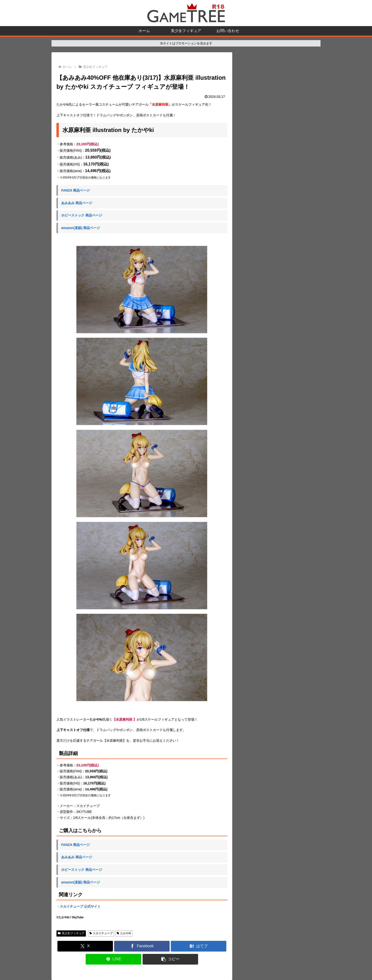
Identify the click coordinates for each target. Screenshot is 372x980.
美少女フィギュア (71, 933)
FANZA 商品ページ (75, 190)
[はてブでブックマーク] (199, 946)
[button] (170, 959)
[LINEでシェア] (113, 959)
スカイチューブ (101, 933)
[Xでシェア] (85, 946)
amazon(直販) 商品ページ (81, 228)
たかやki (124, 933)
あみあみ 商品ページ (77, 203)
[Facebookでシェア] (142, 946)
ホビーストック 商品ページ (82, 215)
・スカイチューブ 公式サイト (79, 906)
